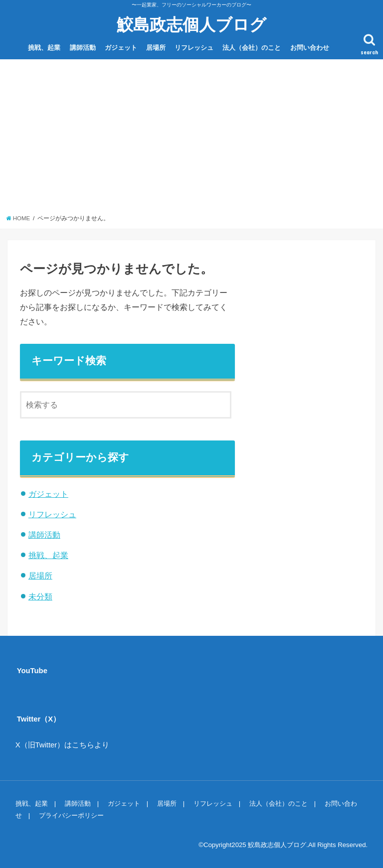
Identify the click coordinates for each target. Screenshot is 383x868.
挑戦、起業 (44, 48)
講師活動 (83, 48)
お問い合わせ (310, 48)
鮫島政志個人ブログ (191, 24)
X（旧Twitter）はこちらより (63, 745)
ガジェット (121, 48)
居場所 (156, 48)
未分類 (40, 596)
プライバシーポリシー (71, 815)
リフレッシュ (194, 48)
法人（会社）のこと (252, 48)
